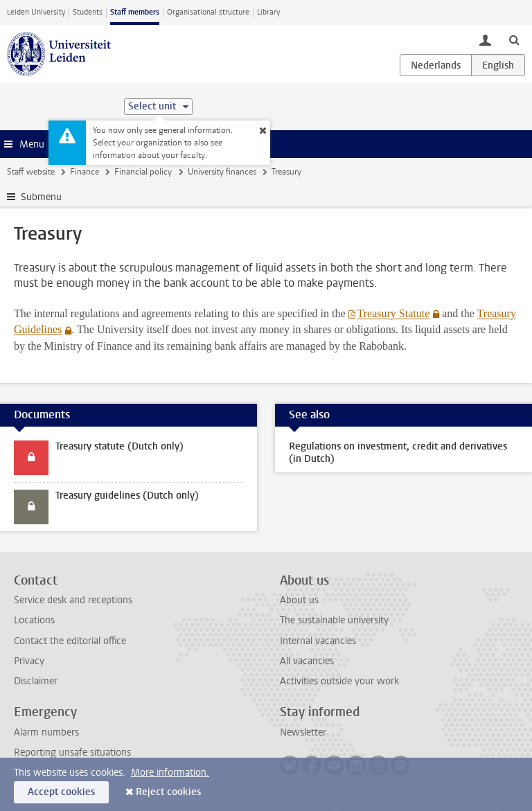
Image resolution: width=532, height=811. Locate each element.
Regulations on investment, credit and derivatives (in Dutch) (398, 453)
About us (299, 600)
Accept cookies (61, 792)
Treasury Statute (393, 313)
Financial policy (143, 172)
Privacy (29, 661)
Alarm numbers (46, 732)
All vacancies (307, 661)
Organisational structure (208, 12)
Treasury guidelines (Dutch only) (127, 496)
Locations (34, 620)
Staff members (135, 12)
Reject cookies (168, 792)
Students (88, 12)
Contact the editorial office (70, 641)
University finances (222, 172)
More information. (170, 773)
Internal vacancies (318, 641)
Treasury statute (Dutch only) (119, 446)
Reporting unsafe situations (72, 752)
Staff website (31, 172)
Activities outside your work (339, 681)
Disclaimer (36, 681)
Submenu (41, 197)
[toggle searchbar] (514, 39)
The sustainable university (334, 620)
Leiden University (36, 12)
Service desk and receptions (73, 600)
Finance (85, 172)
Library (268, 12)
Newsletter (303, 732)
